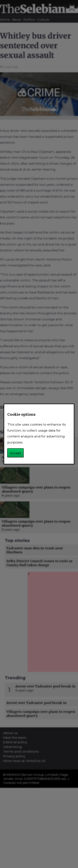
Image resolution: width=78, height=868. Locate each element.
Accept (16, 453)
